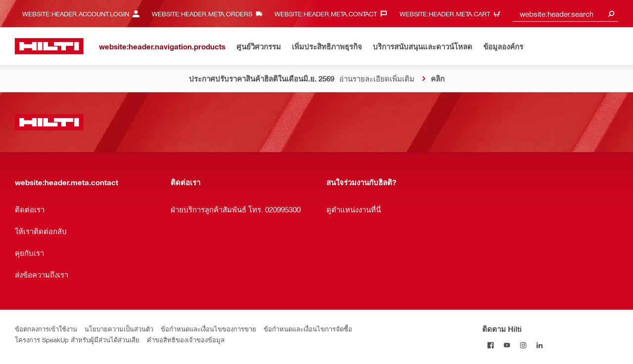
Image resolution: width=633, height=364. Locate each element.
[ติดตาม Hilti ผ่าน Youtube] (507, 345)
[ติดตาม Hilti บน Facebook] (490, 345)
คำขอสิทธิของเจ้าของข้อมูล (186, 340)
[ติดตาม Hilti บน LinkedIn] (539, 345)
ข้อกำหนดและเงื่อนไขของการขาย (208, 329)
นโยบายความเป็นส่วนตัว (119, 329)
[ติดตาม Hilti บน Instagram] (523, 345)
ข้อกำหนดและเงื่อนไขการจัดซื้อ (308, 329)
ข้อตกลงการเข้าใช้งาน (46, 329)
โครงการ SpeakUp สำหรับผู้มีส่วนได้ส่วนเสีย (77, 340)
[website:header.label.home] (49, 46)
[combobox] (565, 14)
